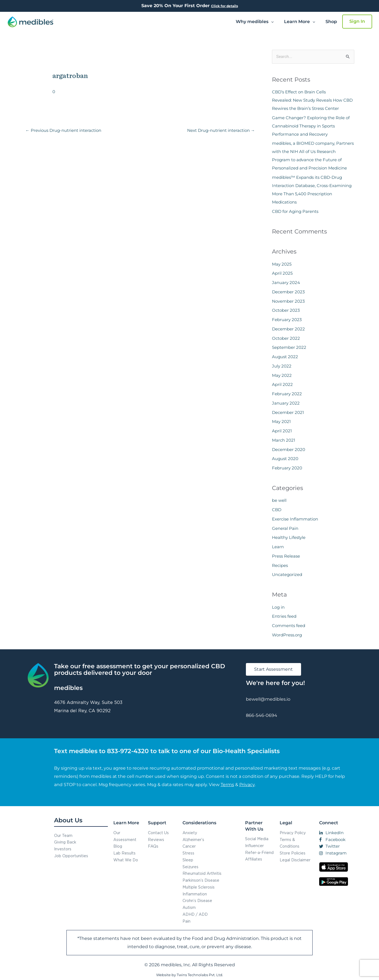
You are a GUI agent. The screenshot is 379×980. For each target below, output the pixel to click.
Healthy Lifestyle (289, 537)
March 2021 (283, 440)
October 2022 (286, 338)
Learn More (300, 22)
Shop (331, 22)
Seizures (190, 867)
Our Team (63, 835)
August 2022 (285, 357)
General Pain (285, 528)
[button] (255, 22)
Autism (189, 907)
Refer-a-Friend (259, 852)
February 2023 (287, 320)
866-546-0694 (262, 715)
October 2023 (286, 310)
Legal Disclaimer (295, 860)
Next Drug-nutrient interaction (221, 130)
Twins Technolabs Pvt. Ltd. (200, 975)
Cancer (189, 846)
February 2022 (287, 394)
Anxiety (190, 833)
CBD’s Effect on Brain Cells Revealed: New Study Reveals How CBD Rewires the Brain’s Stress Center (312, 100)
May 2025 (282, 264)
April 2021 (282, 431)
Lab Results (124, 853)
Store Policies (293, 853)
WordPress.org (287, 635)
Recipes (280, 565)
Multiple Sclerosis (199, 887)
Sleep (188, 860)
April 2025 (282, 273)
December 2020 (289, 449)
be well (279, 500)
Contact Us (158, 833)
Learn (278, 547)
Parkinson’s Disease (201, 880)
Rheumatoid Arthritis (202, 873)
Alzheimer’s (193, 840)
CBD (277, 510)
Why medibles (255, 22)
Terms (227, 785)
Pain (186, 921)
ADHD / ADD (195, 914)
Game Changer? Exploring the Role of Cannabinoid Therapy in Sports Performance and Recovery (311, 126)
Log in (278, 607)
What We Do (126, 860)
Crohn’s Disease (197, 900)
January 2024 (286, 282)
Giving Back (65, 842)
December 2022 (288, 329)
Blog (118, 846)
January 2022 (286, 403)
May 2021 (281, 421)
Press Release (286, 556)
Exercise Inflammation (295, 519)
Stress (188, 853)
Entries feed (284, 616)
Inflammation (195, 894)
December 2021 (288, 412)
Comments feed (289, 626)
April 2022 (282, 384)
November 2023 (288, 301)
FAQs (153, 846)
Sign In (357, 21)
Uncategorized (287, 574)
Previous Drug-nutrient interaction (63, 130)
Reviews (156, 840)
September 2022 (289, 347)
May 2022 (282, 375)
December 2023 (288, 292)
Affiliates (254, 859)
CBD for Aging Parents (295, 211)
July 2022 (282, 366)
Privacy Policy (293, 833)
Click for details (224, 6)
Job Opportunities (71, 856)
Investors (63, 849)
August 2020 (285, 459)
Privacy (247, 785)
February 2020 (287, 468)
